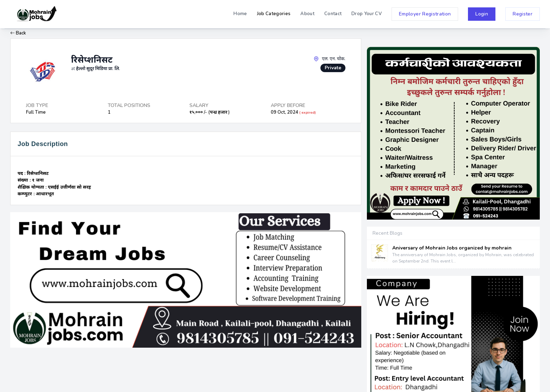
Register (523, 14)
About (307, 14)
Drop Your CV (367, 14)
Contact (333, 14)
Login (482, 14)
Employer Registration (425, 14)
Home (240, 14)
